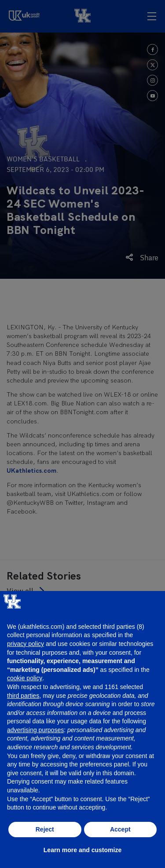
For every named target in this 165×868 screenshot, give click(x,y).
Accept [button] (120, 829)
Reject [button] (45, 829)
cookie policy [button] (25, 678)
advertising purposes (35, 730)
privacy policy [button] (26, 644)
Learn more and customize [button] (82, 850)
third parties (23, 696)
